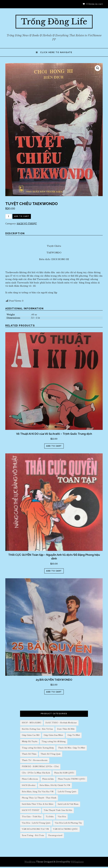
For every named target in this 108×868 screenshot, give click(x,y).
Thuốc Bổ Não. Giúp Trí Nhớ (72, 748)
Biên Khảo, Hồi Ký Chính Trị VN (55, 785)
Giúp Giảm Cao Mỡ (31, 735)
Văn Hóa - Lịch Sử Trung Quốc (36, 823)
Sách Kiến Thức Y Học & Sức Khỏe (38, 804)
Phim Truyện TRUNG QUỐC (72, 779)
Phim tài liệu (48, 779)
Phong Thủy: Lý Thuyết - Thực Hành (39, 798)
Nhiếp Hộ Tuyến (30, 741)
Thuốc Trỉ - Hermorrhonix (35, 760)
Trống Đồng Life (54, 22)
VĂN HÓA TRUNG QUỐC (65, 829)
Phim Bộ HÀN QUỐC (64, 773)
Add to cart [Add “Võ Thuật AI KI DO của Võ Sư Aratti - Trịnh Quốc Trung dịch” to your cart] (54, 446)
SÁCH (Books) (29, 785)
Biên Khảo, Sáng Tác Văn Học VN (38, 792)
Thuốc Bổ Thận (29, 754)
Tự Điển (50, 817)
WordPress (30, 862)
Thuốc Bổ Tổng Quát (51, 754)
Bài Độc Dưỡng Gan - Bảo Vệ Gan (37, 729)
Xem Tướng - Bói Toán (33, 835)
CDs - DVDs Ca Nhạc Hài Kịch (36, 773)
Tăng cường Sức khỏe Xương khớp (38, 748)
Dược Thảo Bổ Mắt (66, 729)
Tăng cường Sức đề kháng (54, 741)
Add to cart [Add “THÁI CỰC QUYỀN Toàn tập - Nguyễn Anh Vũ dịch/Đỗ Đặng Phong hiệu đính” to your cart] (54, 571)
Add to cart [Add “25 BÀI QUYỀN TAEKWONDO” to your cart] (54, 692)
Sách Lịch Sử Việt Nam (68, 804)
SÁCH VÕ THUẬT (27, 224)
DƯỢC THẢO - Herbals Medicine (61, 723)
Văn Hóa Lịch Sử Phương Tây (68, 823)
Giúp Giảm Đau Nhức (53, 735)
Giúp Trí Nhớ (74, 735)
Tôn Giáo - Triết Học (32, 817)
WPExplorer (77, 862)
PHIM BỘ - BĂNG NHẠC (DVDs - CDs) (40, 766)
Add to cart (22, 216)
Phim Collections (30, 779)
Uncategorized (55, 835)
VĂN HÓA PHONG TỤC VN (35, 829)
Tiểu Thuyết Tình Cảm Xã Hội (58, 810)
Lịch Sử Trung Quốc (67, 792)
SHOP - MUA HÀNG (32, 723)
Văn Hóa (62, 817)
